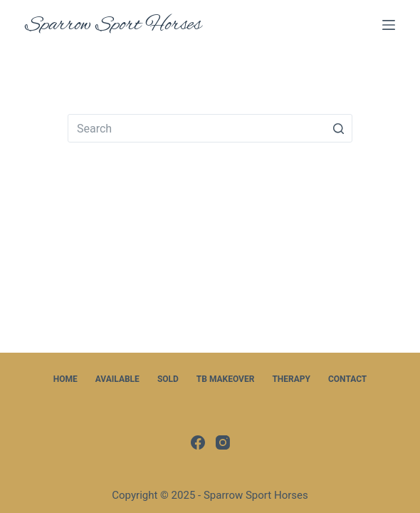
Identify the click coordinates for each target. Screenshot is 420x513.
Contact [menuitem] (347, 379)
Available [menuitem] (117, 379)
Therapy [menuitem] (291, 379)
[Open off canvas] (389, 25)
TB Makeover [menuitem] (226, 379)
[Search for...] (210, 128)
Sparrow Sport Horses (113, 25)
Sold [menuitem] (168, 379)
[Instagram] (223, 442)
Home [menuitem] (65, 379)
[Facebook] (198, 442)
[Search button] (338, 128)
